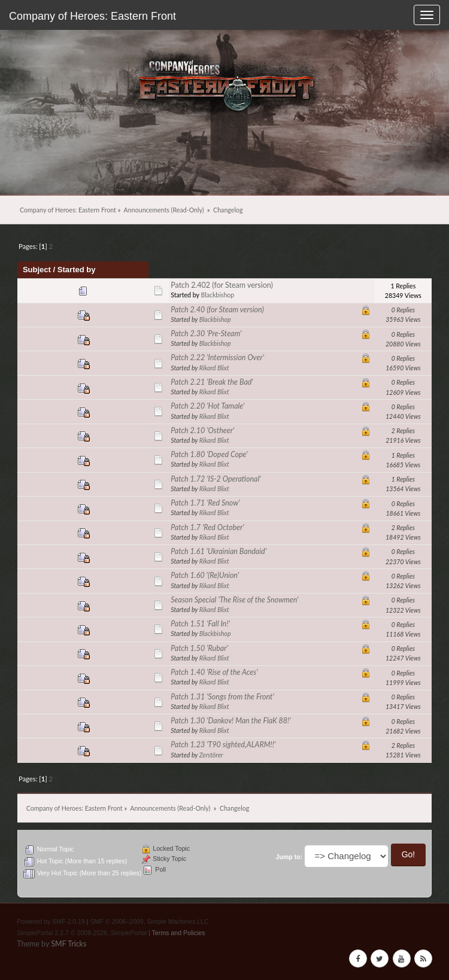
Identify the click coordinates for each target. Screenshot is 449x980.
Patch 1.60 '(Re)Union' (205, 575)
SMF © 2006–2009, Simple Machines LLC (150, 921)
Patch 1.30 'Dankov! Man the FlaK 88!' (230, 721)
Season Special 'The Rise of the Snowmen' (234, 600)
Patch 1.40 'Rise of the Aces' (214, 672)
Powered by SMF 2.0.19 (51, 921)
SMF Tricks (69, 944)
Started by (77, 270)
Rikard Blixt (214, 368)
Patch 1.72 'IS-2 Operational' (216, 479)
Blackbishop (217, 295)
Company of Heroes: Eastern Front (92, 16)
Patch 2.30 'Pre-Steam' (206, 334)
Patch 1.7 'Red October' (207, 527)
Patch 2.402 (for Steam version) (222, 285)
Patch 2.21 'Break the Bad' (212, 382)
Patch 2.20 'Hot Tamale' (207, 406)
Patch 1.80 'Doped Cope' (209, 454)
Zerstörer (211, 755)
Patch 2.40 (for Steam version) (217, 310)
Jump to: (289, 857)
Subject (37, 270)
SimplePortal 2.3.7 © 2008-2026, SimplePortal (82, 933)
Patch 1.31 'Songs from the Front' (222, 697)
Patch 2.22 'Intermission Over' (217, 357)
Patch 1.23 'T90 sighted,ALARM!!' (223, 745)
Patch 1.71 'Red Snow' (205, 503)
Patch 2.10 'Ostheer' (202, 430)
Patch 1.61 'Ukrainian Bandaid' (219, 551)
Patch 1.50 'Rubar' (199, 648)
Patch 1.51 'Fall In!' (200, 624)
